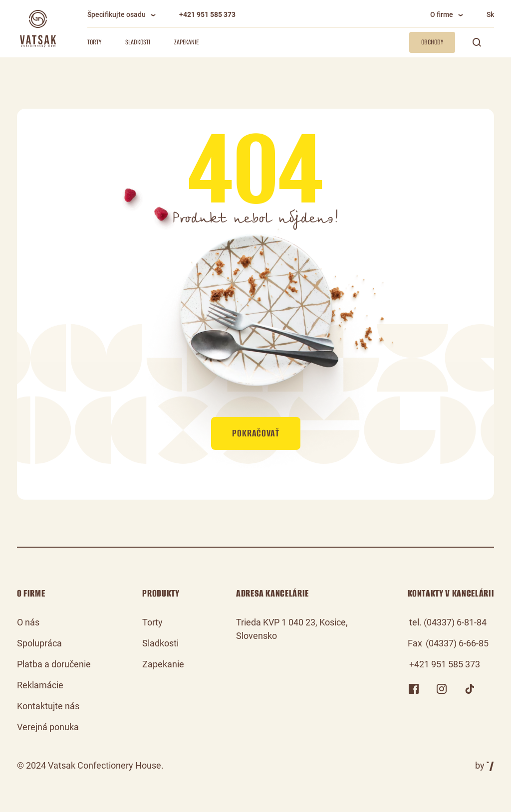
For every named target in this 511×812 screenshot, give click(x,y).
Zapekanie (186, 42)
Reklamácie (40, 685)
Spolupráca (39, 643)
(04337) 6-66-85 (457, 643)
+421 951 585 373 (207, 14)
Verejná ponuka (48, 727)
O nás (28, 622)
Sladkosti (138, 42)
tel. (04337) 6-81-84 (448, 622)
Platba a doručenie (54, 664)
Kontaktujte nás (48, 706)
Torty (94, 42)
